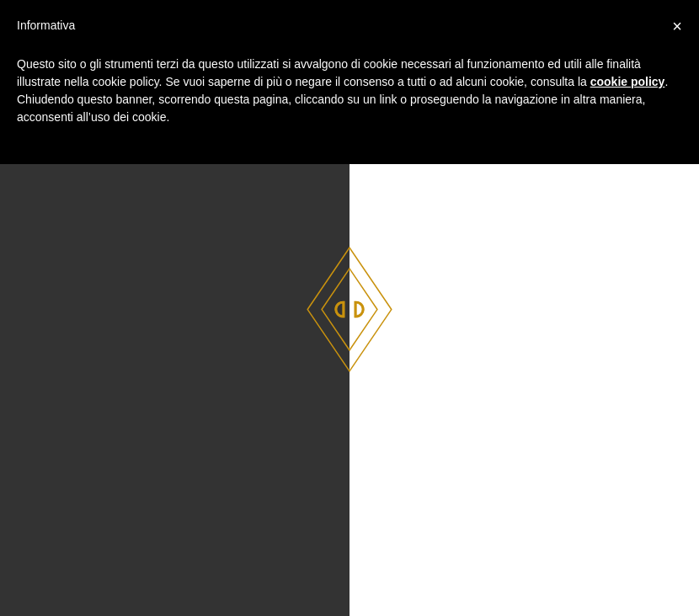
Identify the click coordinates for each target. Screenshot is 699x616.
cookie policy (628, 82)
